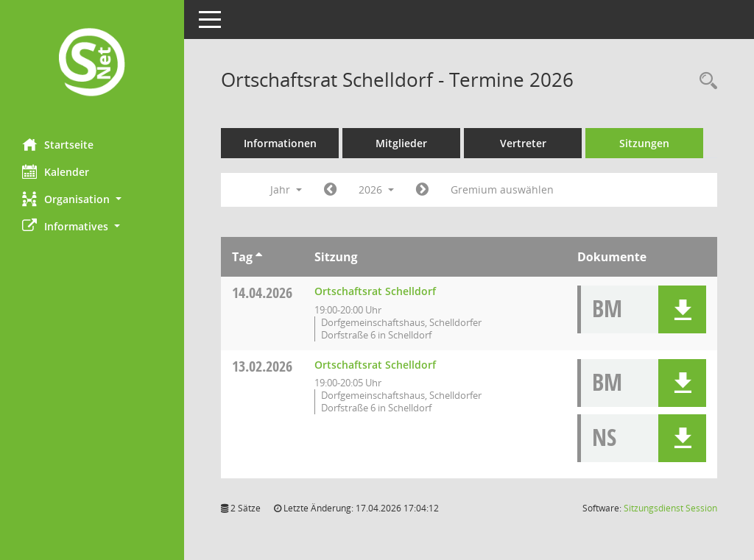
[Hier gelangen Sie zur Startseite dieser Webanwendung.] (92, 64)
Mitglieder (401, 143)
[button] (92, 199)
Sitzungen (644, 143)
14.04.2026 (262, 293)
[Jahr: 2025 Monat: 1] (330, 190)
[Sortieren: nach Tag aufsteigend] (259, 257)
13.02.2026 (262, 366)
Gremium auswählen (502, 189)
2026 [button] (376, 189)
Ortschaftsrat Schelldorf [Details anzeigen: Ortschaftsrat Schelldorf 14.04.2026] (375, 291)
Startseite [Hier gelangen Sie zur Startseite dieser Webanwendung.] (58, 144)
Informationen (280, 143)
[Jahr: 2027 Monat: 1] (422, 190)
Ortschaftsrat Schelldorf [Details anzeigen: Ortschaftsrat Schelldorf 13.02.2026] (375, 365)
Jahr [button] (286, 189)
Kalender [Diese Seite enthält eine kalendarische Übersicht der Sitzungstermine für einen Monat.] (56, 171)
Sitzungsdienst (670, 508)
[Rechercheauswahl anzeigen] (705, 81)
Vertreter (523, 143)
